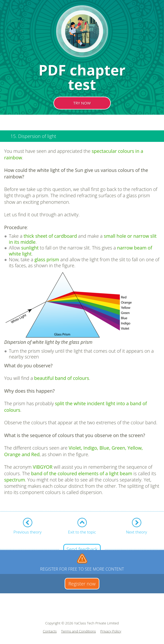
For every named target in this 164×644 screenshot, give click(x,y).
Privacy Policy (111, 631)
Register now (82, 584)
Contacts (50, 631)
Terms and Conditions (78, 631)
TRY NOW (82, 103)
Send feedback (82, 549)
